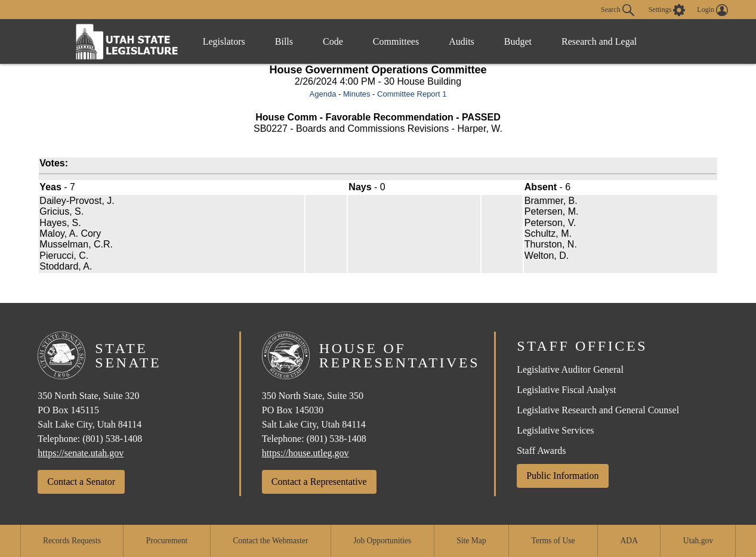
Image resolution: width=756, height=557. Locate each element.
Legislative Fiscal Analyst (566, 390)
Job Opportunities (382, 541)
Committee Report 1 (412, 94)
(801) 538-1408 (112, 439)
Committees (396, 41)
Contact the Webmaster (270, 541)
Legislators (224, 41)
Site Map (471, 541)
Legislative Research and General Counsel (598, 410)
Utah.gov (698, 541)
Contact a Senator (81, 482)
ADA (629, 541)
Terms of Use (553, 541)
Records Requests (72, 541)
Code (333, 41)
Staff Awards (541, 451)
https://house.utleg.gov (306, 453)
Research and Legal (599, 41)
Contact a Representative (319, 482)
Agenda (323, 94)
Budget (518, 41)
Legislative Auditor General (570, 369)
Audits (462, 41)
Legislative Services (555, 430)
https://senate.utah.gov (81, 453)
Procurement (167, 541)
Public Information (562, 476)
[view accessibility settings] (667, 10)
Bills (284, 41)
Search (618, 10)
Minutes (357, 94)
